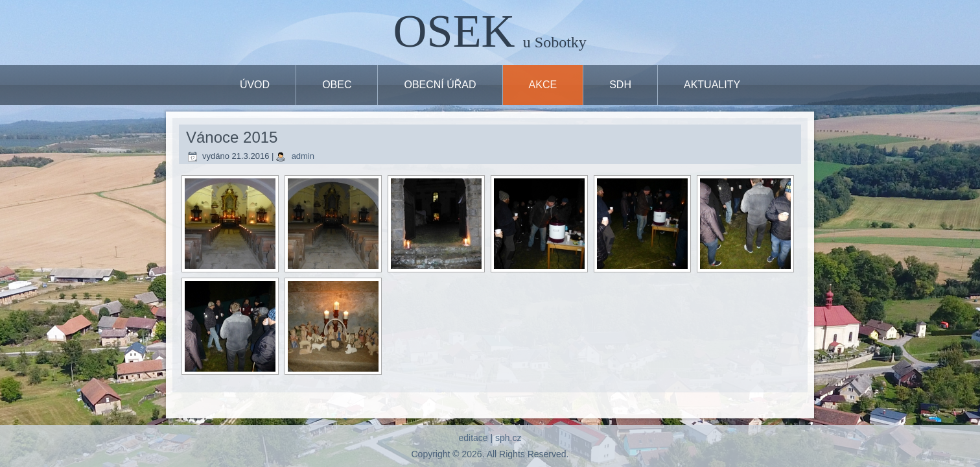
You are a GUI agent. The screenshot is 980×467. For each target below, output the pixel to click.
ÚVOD (255, 85)
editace (473, 438)
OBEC (337, 85)
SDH (620, 85)
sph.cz (508, 438)
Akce (543, 85)
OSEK (454, 31)
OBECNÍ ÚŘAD (440, 85)
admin (303, 156)
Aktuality (712, 85)
